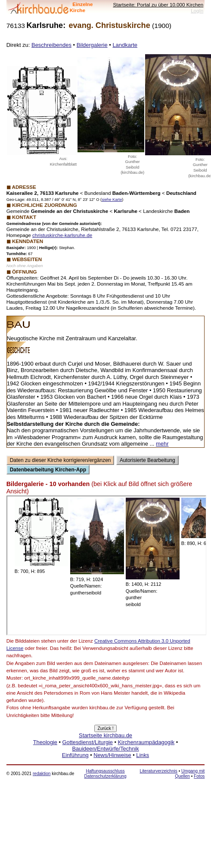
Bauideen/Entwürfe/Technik (105, 749)
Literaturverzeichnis (158, 771)
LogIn (197, 11)
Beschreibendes (51, 45)
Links (143, 755)
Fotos (199, 776)
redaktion (42, 774)
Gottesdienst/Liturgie (88, 742)
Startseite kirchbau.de (105, 735)
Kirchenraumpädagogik (146, 742)
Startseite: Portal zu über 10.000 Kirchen (158, 5)
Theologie (45, 742)
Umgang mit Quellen (190, 774)
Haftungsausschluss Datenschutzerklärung (105, 774)
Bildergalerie (92, 45)
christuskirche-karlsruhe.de (62, 235)
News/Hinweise (112, 755)
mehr (162, 444)
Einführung (75, 755)
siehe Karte (112, 200)
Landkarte (125, 45)
